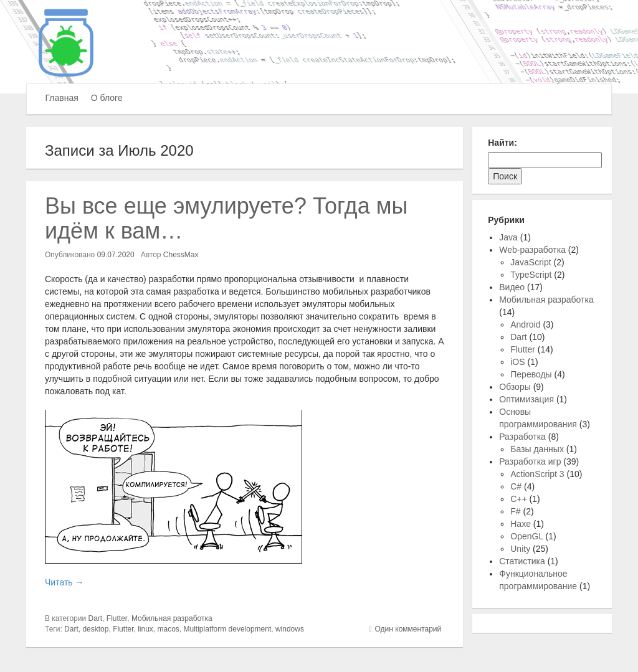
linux (145, 629)
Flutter (117, 618)
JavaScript (531, 262)
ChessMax (181, 255)
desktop (95, 629)
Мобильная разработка (172, 618)
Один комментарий (408, 629)
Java (508, 237)
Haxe (521, 524)
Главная (62, 98)
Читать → (64, 582)
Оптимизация (526, 399)
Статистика (522, 561)
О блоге (107, 98)
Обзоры (515, 387)
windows (290, 629)
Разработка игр (530, 461)
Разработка (522, 437)
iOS (517, 362)
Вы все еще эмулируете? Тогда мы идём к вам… (226, 218)
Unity (520, 549)
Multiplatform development (228, 629)
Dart (96, 618)
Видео (512, 287)
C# (516, 486)
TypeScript (531, 275)
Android (525, 324)
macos (169, 629)
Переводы (531, 374)
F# (515, 511)
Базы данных (537, 449)
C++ (518, 499)
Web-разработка (532, 250)
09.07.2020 (116, 255)
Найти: (502, 143)
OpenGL (526, 536)
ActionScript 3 (537, 474)
